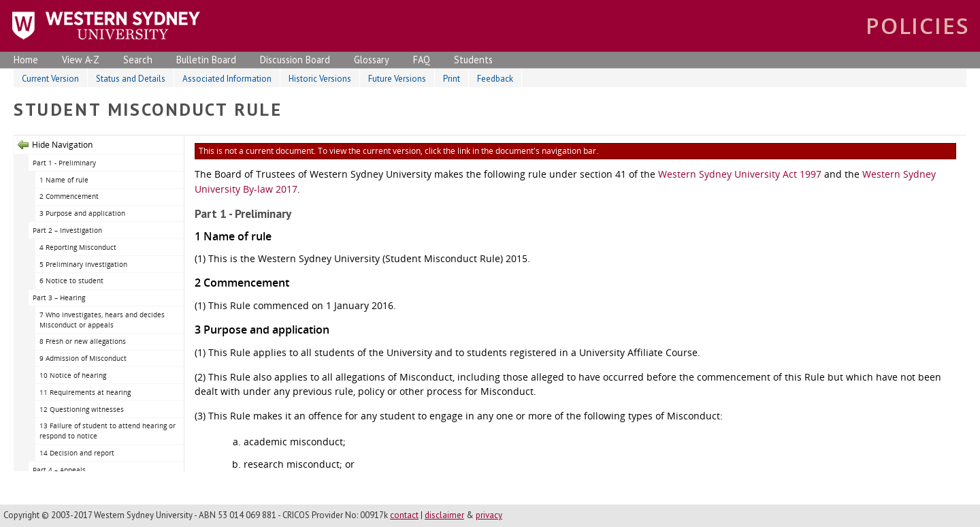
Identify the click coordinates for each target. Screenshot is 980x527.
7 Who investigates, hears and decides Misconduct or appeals (102, 320)
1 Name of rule (64, 180)
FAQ (422, 60)
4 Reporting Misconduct (78, 247)
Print (452, 79)
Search (138, 60)
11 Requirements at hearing (85, 392)
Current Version (50, 79)
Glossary (372, 60)
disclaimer (444, 515)
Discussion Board (295, 60)
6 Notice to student (71, 281)
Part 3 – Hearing (59, 298)
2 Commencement (69, 196)
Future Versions (397, 79)
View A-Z (81, 60)
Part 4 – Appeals (59, 470)
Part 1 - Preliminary (64, 163)
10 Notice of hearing (73, 375)
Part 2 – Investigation (67, 230)
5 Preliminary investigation (83, 264)
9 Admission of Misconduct (83, 358)
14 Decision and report (77, 453)
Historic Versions (320, 79)
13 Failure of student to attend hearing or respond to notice (108, 431)
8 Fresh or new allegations (83, 341)
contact (404, 515)
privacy (489, 515)
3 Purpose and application (82, 213)
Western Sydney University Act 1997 (740, 174)
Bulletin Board (206, 60)
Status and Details (131, 79)
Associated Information (227, 79)
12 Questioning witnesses (82, 409)
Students (473, 60)
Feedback (495, 79)
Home (26, 60)
